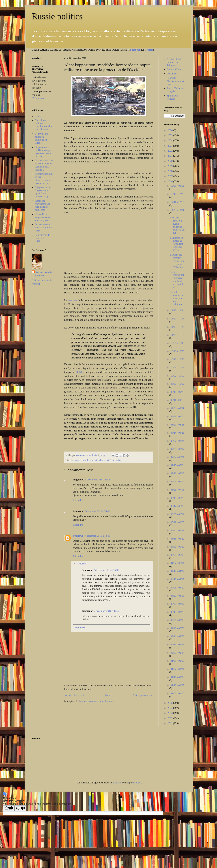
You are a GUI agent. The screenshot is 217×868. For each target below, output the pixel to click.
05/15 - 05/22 (177, 539)
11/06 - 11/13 (177, 335)
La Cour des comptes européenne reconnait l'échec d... (177, 261)
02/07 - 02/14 (177, 653)
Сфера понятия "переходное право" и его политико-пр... (43, 192)
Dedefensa (172, 74)
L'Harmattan (38, 98)
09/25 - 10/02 (177, 384)
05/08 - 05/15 (177, 547)
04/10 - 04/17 (177, 579)
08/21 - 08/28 (177, 425)
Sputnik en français (172, 97)
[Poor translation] (20, 808)
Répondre (78, 500)
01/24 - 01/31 (177, 669)
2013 (170, 713)
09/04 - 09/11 (177, 408)
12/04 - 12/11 (177, 210)
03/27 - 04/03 (177, 596)
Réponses (82, 564)
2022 (170, 151)
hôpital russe (100, 460)
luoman (117, 783)
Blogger (137, 783)
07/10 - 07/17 (177, 473)
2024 (170, 140)
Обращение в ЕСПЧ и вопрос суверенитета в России (43, 152)
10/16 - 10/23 (177, 359)
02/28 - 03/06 (177, 628)
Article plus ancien (142, 695)
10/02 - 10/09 (177, 376)
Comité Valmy (174, 69)
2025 (170, 135)
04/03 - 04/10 (177, 588)
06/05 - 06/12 (177, 514)
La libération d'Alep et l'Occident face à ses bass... (176, 244)
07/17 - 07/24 (177, 465)
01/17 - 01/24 (177, 677)
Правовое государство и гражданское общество (42, 205)
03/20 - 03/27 (177, 604)
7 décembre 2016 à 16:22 (107, 611)
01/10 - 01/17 (177, 685)
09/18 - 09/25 (177, 392)
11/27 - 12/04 (177, 311)
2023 (170, 146)
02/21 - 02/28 (177, 636)
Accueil (108, 695)
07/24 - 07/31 (177, 457)
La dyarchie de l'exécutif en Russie (42, 238)
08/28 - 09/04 (177, 417)
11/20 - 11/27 (177, 319)
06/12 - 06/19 (177, 506)
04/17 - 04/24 (177, 571)
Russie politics (57, 16)
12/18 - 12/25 (177, 194)
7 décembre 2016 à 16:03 (106, 570)
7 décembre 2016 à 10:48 (97, 511)
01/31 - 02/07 (177, 661)
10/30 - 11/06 (177, 343)
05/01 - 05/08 (177, 555)
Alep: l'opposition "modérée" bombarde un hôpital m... (177, 280)
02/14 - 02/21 (177, 645)
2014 (170, 708)
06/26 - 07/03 (177, 490)
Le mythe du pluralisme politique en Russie (41, 138)
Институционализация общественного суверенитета (44, 178)
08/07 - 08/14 (177, 441)
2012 (170, 718)
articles (38, 116)
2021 (170, 156)
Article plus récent (75, 695)
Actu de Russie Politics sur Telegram (174, 62)
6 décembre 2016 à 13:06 (98, 480)
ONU (110, 460)
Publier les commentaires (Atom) (96, 701)
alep (77, 460)
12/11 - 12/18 (177, 202)
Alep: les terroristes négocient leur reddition (176, 298)
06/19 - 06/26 (177, 498)
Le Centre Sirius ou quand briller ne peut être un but (177, 225)
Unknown (78, 536)
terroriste (117, 460)
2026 (170, 130)
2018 (170, 171)
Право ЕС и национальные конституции (43, 217)
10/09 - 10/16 (177, 368)
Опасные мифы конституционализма (44, 228)
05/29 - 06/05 (177, 522)
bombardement (87, 460)
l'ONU (80, 372)
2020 (170, 161)
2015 (170, 703)
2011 (170, 723)
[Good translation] (9, 808)
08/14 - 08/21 (177, 433)
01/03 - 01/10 (177, 694)
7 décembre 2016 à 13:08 (97, 536)
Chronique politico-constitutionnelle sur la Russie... (43, 125)
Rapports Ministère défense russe (176, 81)
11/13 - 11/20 (177, 327)
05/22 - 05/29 (177, 531)
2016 (170, 181)
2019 (170, 166)
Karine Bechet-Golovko (44, 274)
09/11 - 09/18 (177, 400)
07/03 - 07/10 (177, 482)
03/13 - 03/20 (177, 612)
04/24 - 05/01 (177, 563)
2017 (170, 176)
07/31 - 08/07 (177, 449)
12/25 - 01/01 (177, 186)
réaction (73, 300)
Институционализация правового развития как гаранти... (44, 165)
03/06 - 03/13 (177, 620)
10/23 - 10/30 (177, 351)
